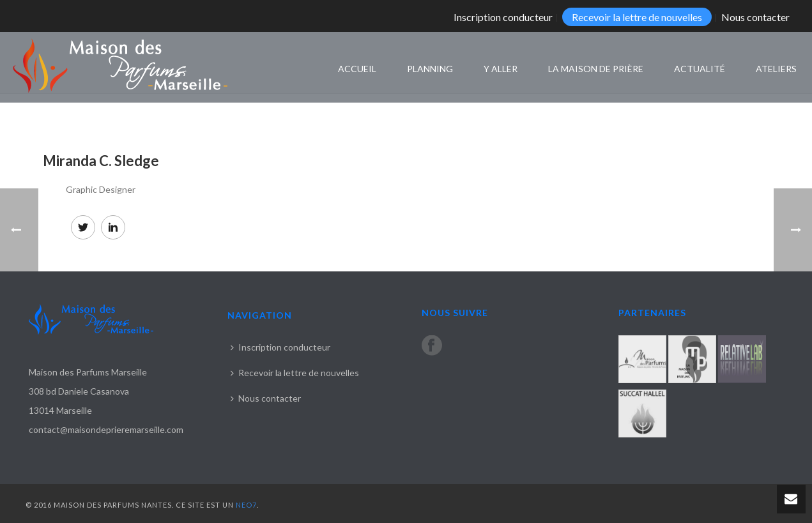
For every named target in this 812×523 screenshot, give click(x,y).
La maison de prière (596, 69)
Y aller (501, 69)
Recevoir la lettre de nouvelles (295, 373)
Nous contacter (266, 398)
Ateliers (776, 69)
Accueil (357, 69)
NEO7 (246, 505)
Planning (430, 69)
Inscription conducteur (280, 347)
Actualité (700, 69)
